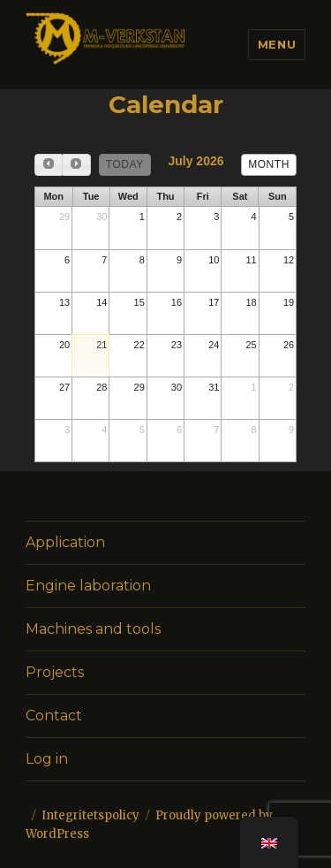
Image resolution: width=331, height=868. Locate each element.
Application (65, 542)
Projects (55, 672)
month (269, 164)
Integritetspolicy (90, 815)
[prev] (49, 165)
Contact (54, 716)
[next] (76, 165)
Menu (277, 44)
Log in (47, 759)
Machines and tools (93, 629)
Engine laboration (88, 586)
